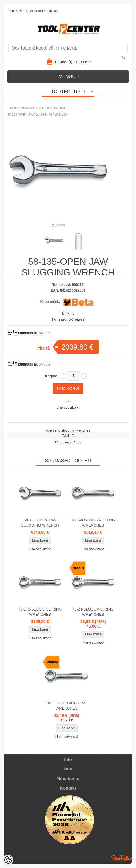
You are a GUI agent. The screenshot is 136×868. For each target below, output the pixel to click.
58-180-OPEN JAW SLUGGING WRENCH (40, 523)
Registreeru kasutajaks (43, 11)
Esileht (12, 108)
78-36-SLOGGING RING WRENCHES (66, 706)
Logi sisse (16, 11)
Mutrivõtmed (29, 108)
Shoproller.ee (122, 858)
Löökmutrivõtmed (54, 108)
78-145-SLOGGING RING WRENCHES (40, 612)
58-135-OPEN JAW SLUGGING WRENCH (37, 114)
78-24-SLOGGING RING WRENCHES (93, 612)
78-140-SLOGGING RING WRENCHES (93, 523)
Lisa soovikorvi (68, 407)
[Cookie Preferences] (8, 860)
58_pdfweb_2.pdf (68, 443)
